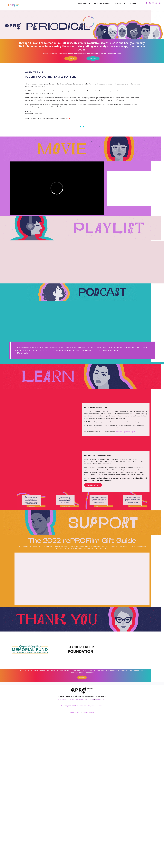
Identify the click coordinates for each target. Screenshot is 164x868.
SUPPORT (133, 4)
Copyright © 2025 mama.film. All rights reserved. (82, 706)
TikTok (72, 699)
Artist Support (84, 4)
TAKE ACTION (93, 485)
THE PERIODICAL (120, 4)
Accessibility (75, 712)
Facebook (80, 699)
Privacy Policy (88, 712)
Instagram (63, 699)
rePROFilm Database (102, 4)
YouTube (90, 699)
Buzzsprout (101, 699)
